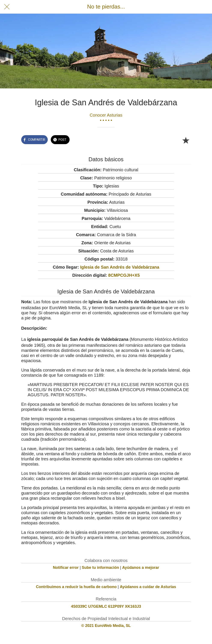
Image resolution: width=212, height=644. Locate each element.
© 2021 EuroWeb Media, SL (106, 626)
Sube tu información (100, 568)
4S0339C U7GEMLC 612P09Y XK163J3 (106, 606)
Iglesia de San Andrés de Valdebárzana (120, 267)
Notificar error (66, 568)
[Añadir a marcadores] (186, 140)
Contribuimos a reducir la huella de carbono (76, 587)
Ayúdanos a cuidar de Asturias (148, 587)
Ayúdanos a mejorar (141, 568)
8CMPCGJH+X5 (124, 275)
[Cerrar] (7, 7)
